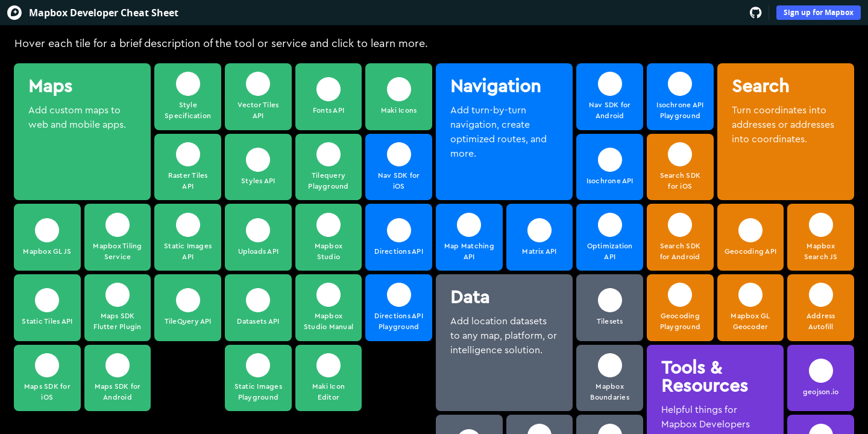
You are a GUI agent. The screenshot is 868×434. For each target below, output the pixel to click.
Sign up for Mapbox (819, 12)
